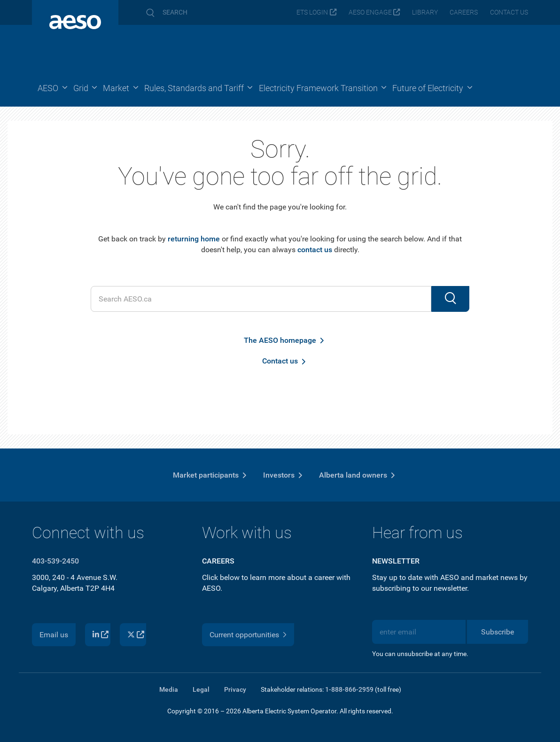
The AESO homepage (280, 340)
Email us (54, 635)
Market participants (206, 475)
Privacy (235, 689)
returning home (194, 239)
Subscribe (498, 632)
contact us (315, 250)
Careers (464, 12)
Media (169, 689)
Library (425, 12)
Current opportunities (244, 635)
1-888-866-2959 (349, 689)
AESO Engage (370, 12)
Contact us (509, 12)
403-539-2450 (55, 561)
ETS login (312, 12)
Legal (201, 689)
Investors (279, 475)
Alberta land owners (353, 475)
